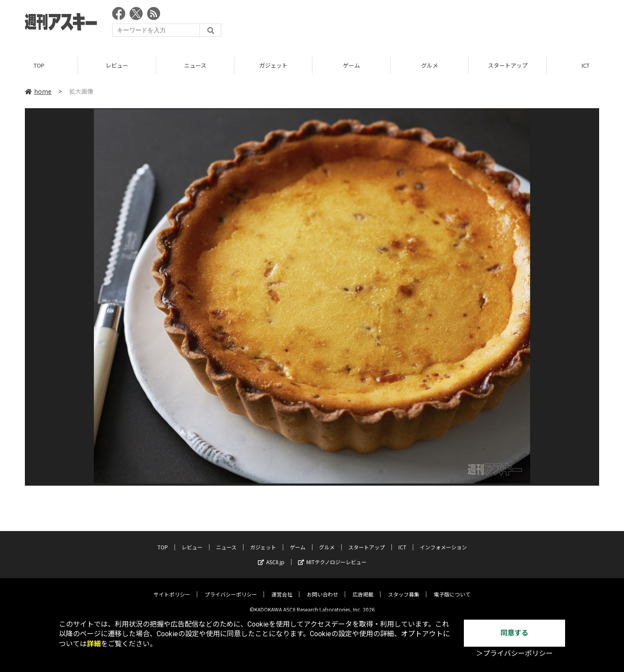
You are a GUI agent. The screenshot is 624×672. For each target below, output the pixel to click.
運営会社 (282, 588)
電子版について (452, 588)
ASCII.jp (271, 556)
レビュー (117, 65)
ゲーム (351, 65)
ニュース (195, 65)
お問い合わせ (322, 588)
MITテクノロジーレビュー (332, 556)
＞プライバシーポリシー (514, 653)
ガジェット (273, 65)
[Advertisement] (440, 24)
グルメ (430, 65)
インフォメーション (443, 541)
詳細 (94, 644)
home (38, 91)
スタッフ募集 (404, 588)
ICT (402, 541)
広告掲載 (363, 588)
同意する (514, 633)
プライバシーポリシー (231, 588)
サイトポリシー (172, 588)
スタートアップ (508, 65)
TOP (39, 65)
